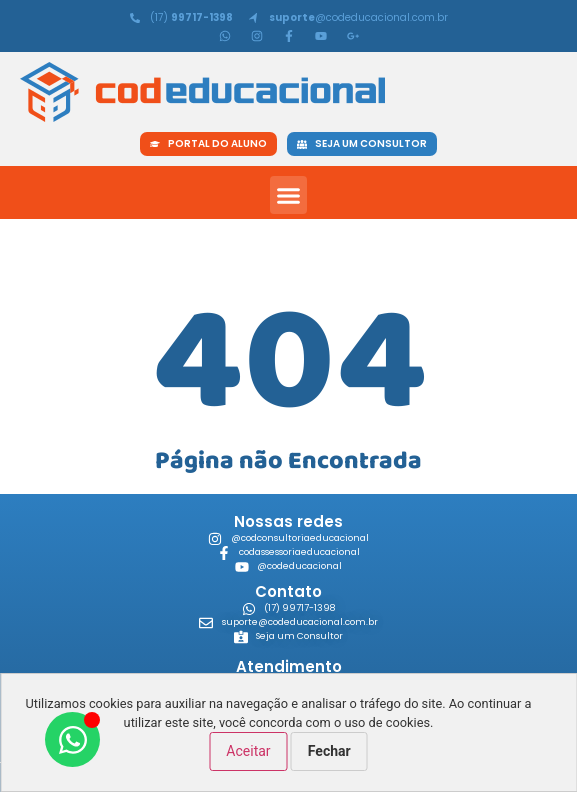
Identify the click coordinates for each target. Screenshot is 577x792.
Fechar (329, 751)
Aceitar (248, 751)
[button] (289, 195)
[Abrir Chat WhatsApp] (72, 739)
